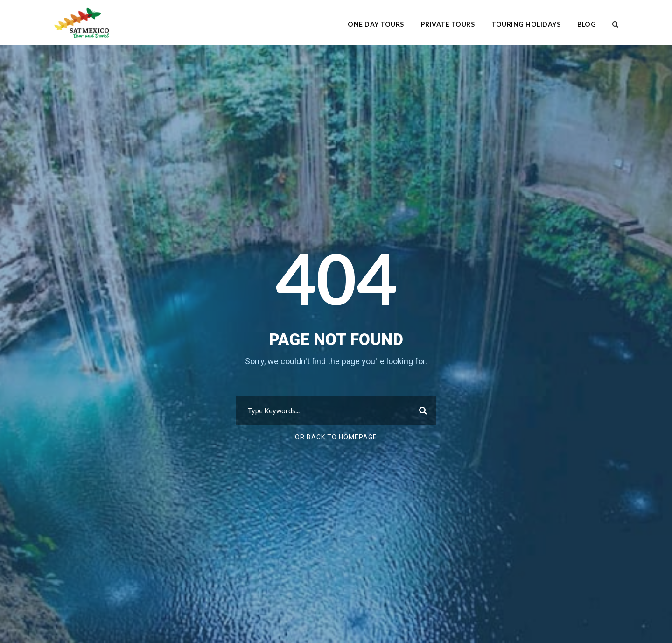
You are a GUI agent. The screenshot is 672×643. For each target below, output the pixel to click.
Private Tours (448, 24)
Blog (587, 24)
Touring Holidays (526, 24)
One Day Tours (376, 24)
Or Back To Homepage (336, 437)
